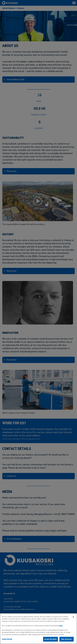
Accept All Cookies (50, 639)
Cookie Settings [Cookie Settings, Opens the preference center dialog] (7, 639)
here (61, 626)
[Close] (73, 617)
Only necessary (67, 639)
